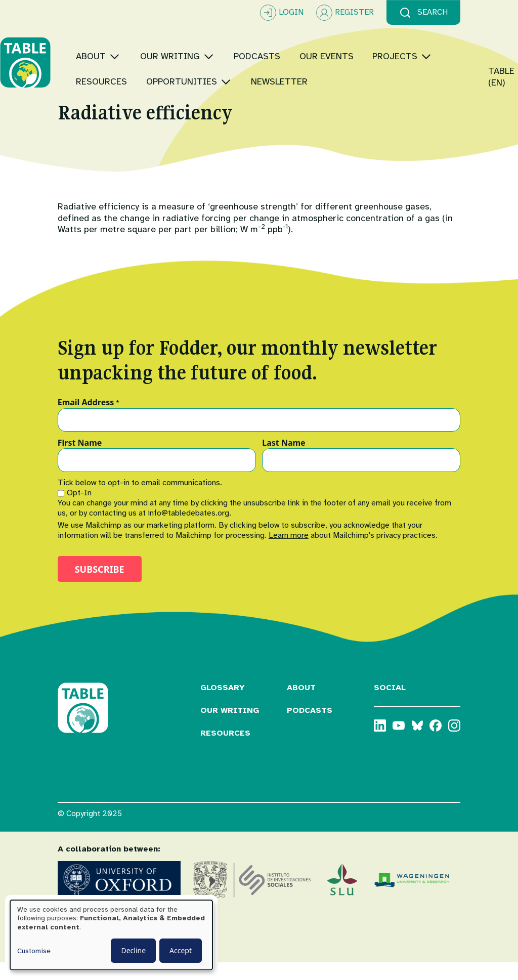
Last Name (284, 461)
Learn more (289, 553)
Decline (133, 950)
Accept (181, 950)
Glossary (223, 705)
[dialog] (111, 935)
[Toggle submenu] (172, 38)
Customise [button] (34, 951)
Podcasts (310, 728)
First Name (80, 461)
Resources (225, 751)
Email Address (89, 420)
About (301, 705)
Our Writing (230, 728)
